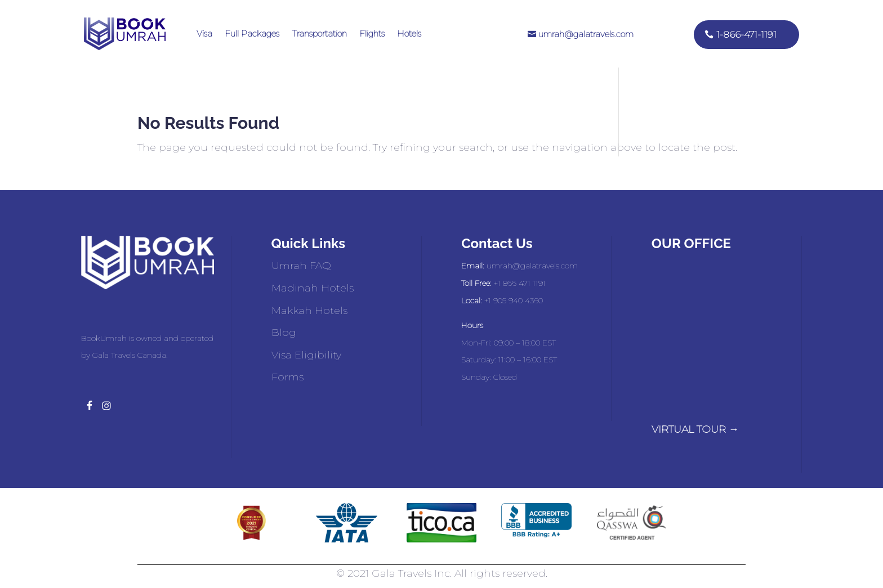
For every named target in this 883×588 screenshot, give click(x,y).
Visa (204, 33)
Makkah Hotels (309, 311)
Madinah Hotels (313, 288)
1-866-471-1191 (746, 35)
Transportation (319, 33)
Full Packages (252, 33)
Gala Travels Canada (129, 355)
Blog (284, 333)
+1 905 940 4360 (514, 300)
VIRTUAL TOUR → (695, 429)
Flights (372, 33)
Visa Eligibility (306, 355)
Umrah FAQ (301, 266)
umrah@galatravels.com (586, 34)
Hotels (409, 33)
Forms (287, 377)
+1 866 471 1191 (520, 283)
